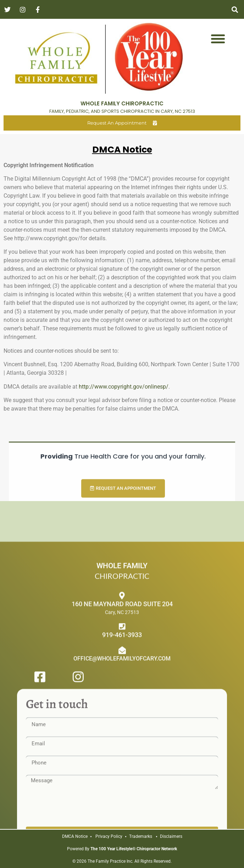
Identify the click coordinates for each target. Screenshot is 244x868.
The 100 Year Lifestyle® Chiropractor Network (134, 849)
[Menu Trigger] (218, 38)
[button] (235, 9)
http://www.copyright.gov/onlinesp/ (124, 387)
